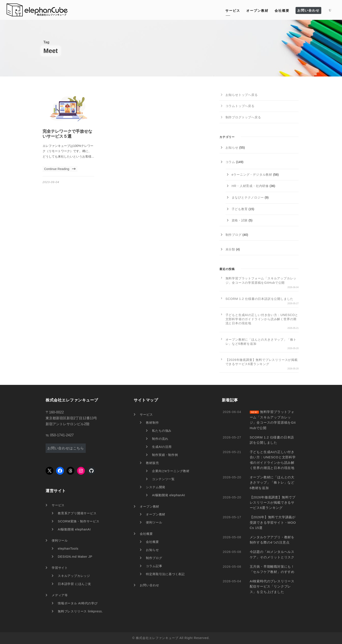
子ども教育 (240, 209)
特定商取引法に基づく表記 (165, 574)
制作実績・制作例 (165, 455)
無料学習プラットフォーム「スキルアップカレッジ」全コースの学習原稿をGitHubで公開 (261, 280)
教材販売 (152, 463)
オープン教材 (257, 11)
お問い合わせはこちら (66, 448)
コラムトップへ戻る (240, 106)
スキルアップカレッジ (74, 576)
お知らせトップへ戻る (242, 95)
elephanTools (68, 549)
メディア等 (60, 595)
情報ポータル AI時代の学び (78, 603)
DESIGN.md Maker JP (75, 557)
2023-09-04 (51, 182)
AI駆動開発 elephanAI (74, 529)
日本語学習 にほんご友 (74, 584)
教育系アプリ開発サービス (77, 513)
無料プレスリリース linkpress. (80, 611)
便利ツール (60, 540)
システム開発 (156, 487)
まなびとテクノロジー (248, 197)
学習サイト (60, 568)
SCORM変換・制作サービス (79, 521)
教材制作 (152, 423)
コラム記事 (154, 566)
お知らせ (232, 148)
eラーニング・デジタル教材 (252, 175)
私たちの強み (162, 431)
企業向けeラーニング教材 (171, 471)
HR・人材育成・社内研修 (250, 186)
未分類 (230, 249)
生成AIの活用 (162, 447)
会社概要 (282, 11)
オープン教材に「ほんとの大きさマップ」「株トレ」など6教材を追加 (261, 342)
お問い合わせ (308, 10)
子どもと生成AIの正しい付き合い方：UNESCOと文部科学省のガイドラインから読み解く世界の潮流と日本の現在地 (262, 319)
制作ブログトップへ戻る (243, 117)
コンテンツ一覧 (163, 479)
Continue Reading (60, 169)
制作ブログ (234, 235)
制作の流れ (160, 439)
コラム (230, 162)
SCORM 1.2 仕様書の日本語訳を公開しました (260, 299)
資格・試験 (240, 220)
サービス (233, 11)
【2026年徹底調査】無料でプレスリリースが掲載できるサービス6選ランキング (262, 362)
